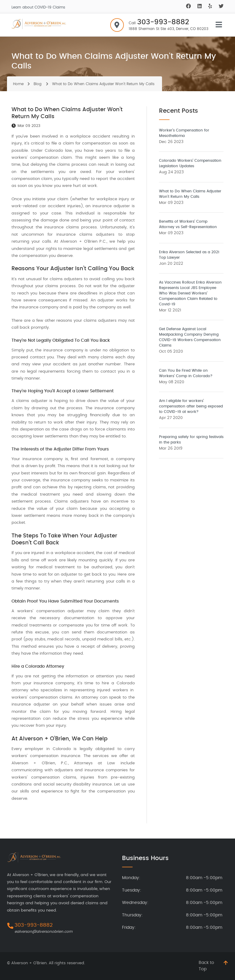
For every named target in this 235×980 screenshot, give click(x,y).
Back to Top (206, 966)
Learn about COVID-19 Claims (38, 7)
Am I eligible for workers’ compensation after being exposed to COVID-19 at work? (191, 406)
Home (18, 84)
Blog (38, 84)
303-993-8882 (163, 22)
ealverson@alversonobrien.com (43, 932)
